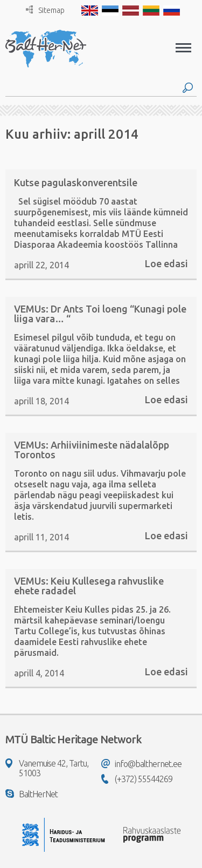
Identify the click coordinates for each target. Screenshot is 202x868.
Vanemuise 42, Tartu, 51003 (47, 768)
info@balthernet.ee (141, 764)
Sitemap (45, 10)
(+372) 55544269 (137, 779)
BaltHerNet (32, 794)
